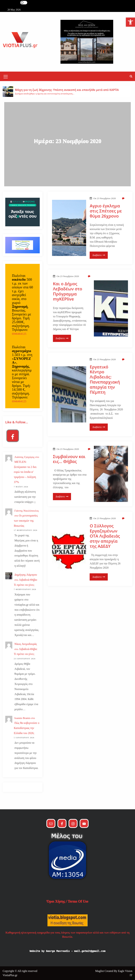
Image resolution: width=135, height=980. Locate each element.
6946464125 (19, 334)
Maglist (100, 971)
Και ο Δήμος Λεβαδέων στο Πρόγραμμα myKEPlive (68, 291)
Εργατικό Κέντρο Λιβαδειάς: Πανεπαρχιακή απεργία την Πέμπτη (105, 380)
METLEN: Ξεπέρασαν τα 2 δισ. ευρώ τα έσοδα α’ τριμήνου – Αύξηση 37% (25, 472)
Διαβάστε (99, 255)
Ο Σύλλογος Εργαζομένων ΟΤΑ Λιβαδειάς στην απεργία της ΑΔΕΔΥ (105, 536)
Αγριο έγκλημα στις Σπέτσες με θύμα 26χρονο (106, 211)
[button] (131, 76)
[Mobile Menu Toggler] (6, 77)
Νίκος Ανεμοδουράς (26, 644)
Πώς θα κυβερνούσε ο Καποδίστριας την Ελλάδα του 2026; (27, 728)
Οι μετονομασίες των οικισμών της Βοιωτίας (26, 521)
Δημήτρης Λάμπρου (26, 575)
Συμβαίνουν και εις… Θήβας (69, 459)
